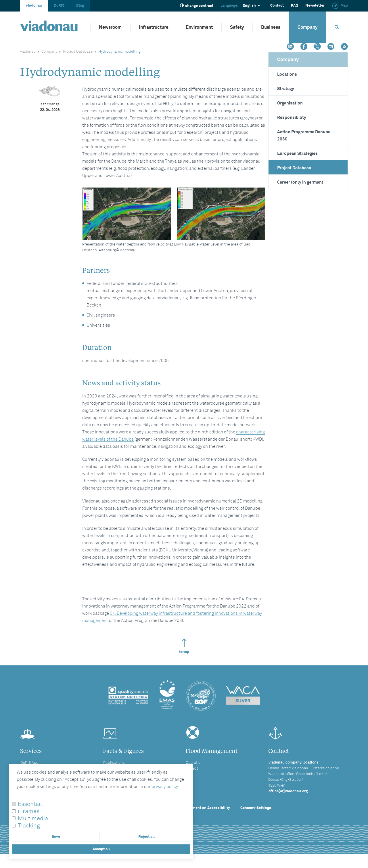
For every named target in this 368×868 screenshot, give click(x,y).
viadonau (34, 6)
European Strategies (297, 154)
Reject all (146, 837)
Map (340, 6)
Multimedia (33, 818)
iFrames (29, 811)
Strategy (286, 89)
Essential (30, 804)
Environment (199, 27)
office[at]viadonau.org (288, 791)
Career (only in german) (300, 182)
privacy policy (165, 787)
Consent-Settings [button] (256, 808)
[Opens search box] (337, 27)
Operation (194, 763)
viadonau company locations (294, 763)
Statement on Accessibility (206, 808)
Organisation (290, 103)
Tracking (29, 826)
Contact (277, 6)
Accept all (101, 849)
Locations (287, 74)
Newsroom (110, 27)
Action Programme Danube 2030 (304, 136)
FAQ (295, 6)
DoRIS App (29, 763)
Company (307, 27)
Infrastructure (154, 27)
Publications (114, 763)
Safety (237, 27)
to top (184, 646)
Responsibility (292, 118)
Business (271, 27)
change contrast (197, 6)
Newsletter (315, 6)
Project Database (78, 52)
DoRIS (59, 6)
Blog (80, 6)
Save (56, 837)
